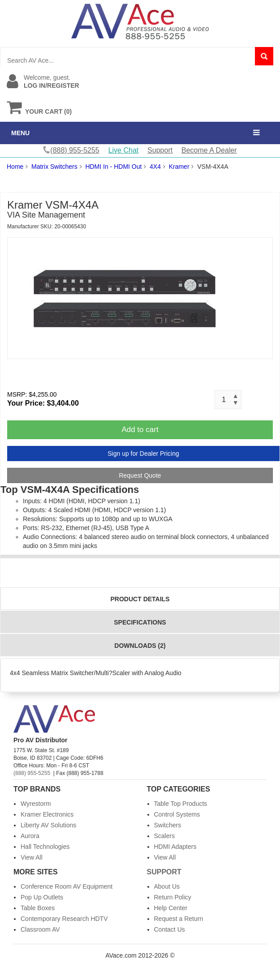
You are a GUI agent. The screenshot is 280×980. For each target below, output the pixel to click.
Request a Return (179, 919)
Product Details (140, 599)
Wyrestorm (36, 804)
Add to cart (140, 430)
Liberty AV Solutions (48, 825)
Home (15, 167)
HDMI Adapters (175, 847)
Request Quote (140, 475)
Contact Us (170, 929)
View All (32, 857)
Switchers (168, 825)
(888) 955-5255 (32, 773)
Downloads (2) (140, 646)
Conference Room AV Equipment (67, 886)
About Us (167, 886)
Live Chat (124, 150)
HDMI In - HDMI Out (113, 167)
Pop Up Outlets (42, 897)
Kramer (179, 167)
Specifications (140, 622)
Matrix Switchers (54, 167)
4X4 (155, 167)
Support (160, 150)
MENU (20, 133)
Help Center (171, 908)
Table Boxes (38, 908)
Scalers (165, 836)
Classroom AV (40, 929)
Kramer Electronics (47, 814)
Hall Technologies (45, 847)
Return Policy (173, 897)
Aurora (30, 836)
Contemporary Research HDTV (64, 919)
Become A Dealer (209, 150)
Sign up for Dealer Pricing (143, 454)
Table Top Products (181, 804)
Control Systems (177, 814)
